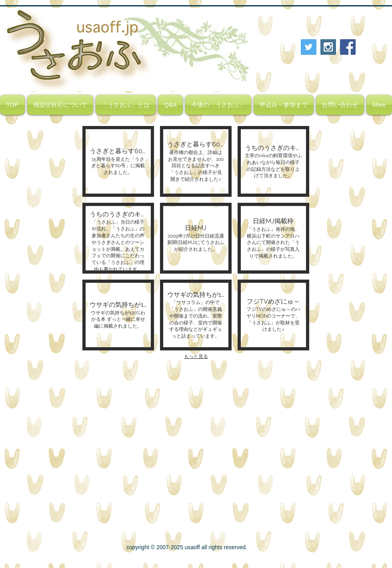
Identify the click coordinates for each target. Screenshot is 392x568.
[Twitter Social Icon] (309, 47)
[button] (118, 161)
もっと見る (196, 356)
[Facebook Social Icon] (348, 47)
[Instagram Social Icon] (328, 47)
